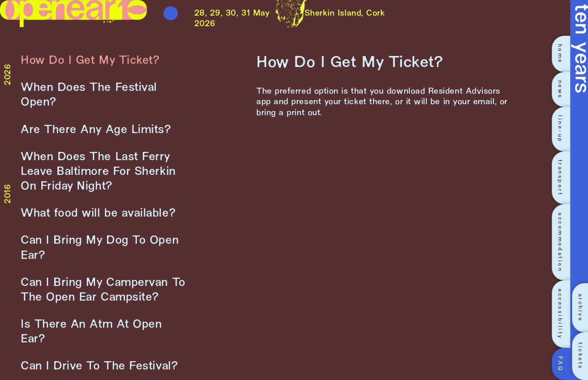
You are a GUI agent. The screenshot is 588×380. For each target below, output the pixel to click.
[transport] (563, 178)
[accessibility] (563, 314)
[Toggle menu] (171, 14)
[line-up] (563, 129)
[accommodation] (563, 242)
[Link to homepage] (73, 19)
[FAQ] (563, 364)
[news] (563, 90)
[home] (563, 54)
